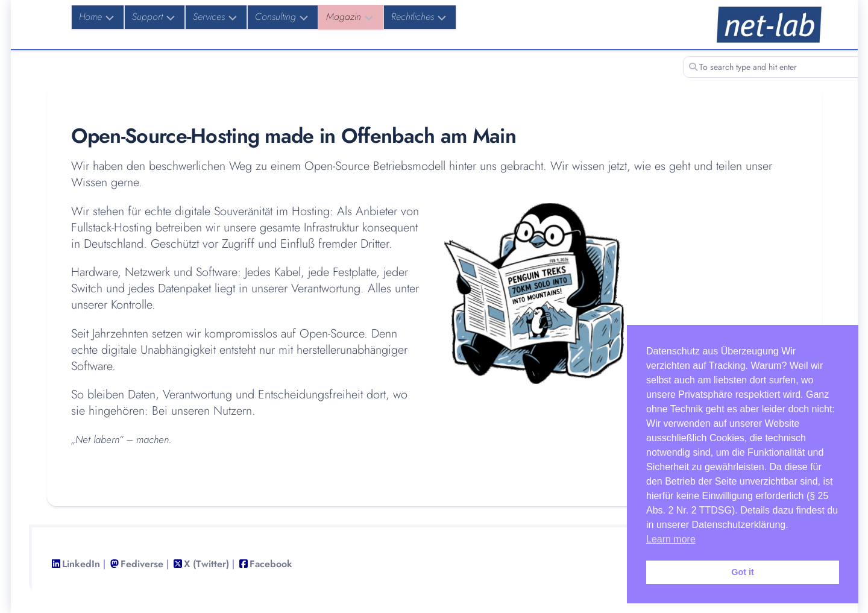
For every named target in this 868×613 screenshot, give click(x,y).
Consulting (275, 17)
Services (209, 17)
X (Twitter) (206, 564)
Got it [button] (743, 572)
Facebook (271, 564)
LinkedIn (81, 564)
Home (90, 17)
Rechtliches (413, 17)
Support (147, 17)
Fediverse (142, 564)
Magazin (344, 17)
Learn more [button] (671, 539)
